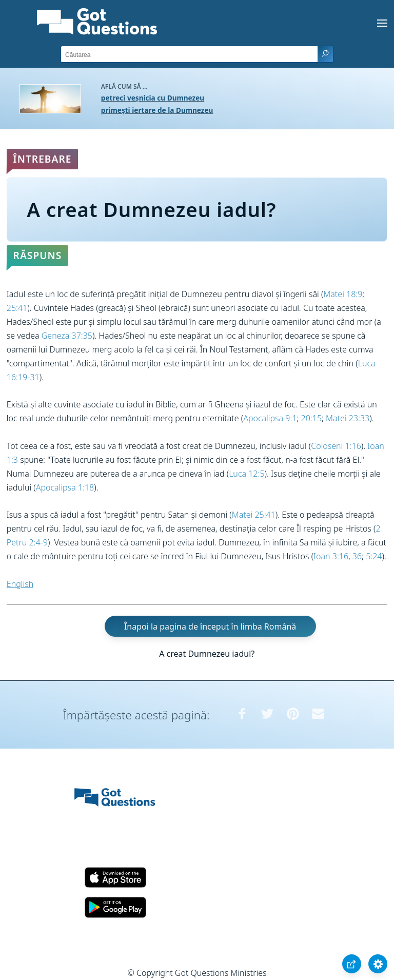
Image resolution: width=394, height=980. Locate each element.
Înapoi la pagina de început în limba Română (210, 626)
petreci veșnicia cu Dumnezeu (153, 98)
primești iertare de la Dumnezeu (157, 110)
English (20, 584)
